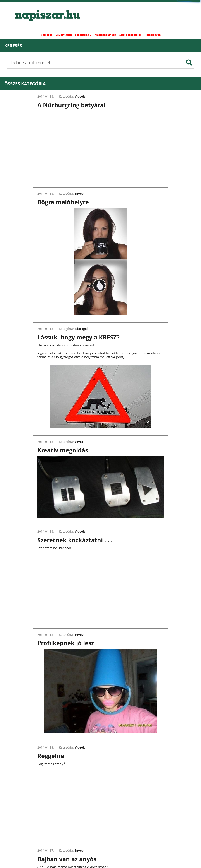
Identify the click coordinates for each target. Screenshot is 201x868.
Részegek (82, 329)
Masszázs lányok (105, 35)
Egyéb (79, 194)
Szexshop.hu (83, 35)
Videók (80, 96)
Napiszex (46, 35)
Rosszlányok (153, 35)
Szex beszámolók (130, 35)
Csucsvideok (64, 35)
